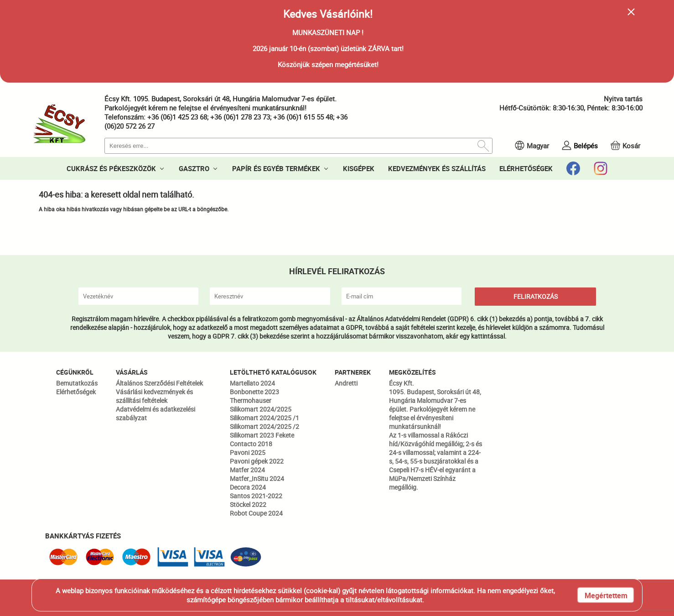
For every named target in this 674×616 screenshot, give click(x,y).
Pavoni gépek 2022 (257, 461)
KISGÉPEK (359, 168)
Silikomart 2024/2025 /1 (264, 418)
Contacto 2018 (251, 444)
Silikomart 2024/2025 (261, 409)
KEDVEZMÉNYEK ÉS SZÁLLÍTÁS (437, 168)
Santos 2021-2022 (256, 496)
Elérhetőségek (76, 392)
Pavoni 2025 (248, 452)
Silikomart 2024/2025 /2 (264, 426)
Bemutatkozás (77, 383)
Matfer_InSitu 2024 (257, 478)
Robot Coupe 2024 (256, 513)
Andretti (346, 383)
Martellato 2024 (252, 383)
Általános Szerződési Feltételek (159, 383)
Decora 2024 (248, 487)
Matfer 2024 (247, 470)
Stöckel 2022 (248, 504)
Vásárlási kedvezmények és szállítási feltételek (154, 396)
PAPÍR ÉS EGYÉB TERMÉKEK (276, 168)
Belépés (586, 146)
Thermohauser (251, 400)
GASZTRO (194, 168)
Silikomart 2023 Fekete (262, 435)
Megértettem (606, 595)
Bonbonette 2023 (254, 392)
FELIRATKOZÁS (536, 296)
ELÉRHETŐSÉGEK (526, 168)
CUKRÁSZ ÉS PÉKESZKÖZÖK (111, 168)
